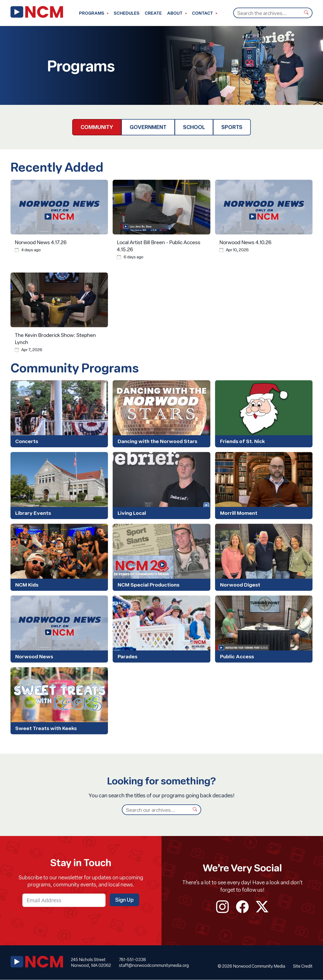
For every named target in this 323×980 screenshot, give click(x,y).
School (194, 127)
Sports (232, 127)
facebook (242, 907)
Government (148, 127)
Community (97, 127)
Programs (92, 13)
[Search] (267, 13)
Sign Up (124, 900)
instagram (222, 907)
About (175, 13)
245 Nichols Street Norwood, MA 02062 (91, 963)
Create (153, 13)
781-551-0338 (132, 960)
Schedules (127, 13)
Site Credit (303, 966)
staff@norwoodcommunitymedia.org (154, 966)
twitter (262, 907)
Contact (202, 13)
